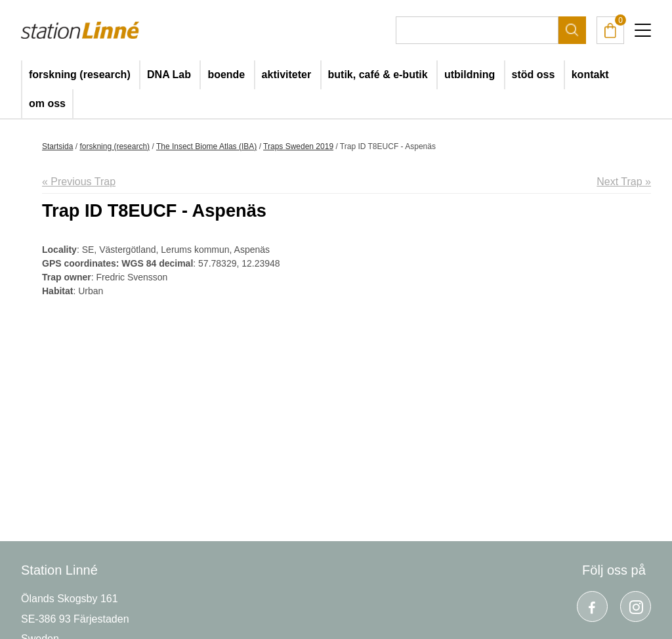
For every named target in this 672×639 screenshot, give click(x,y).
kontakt (590, 75)
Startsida (57, 146)
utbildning (470, 75)
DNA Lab (169, 75)
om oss (47, 103)
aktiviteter (287, 75)
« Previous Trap (79, 182)
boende (226, 75)
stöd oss (534, 75)
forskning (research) (80, 75)
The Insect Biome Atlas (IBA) (206, 146)
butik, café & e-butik (378, 75)
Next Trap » (624, 182)
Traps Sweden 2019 (298, 146)
